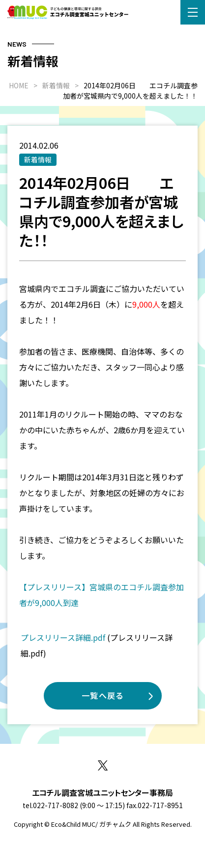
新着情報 (38, 159)
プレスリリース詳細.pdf (63, 637)
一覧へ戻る (103, 695)
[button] (193, 12)
